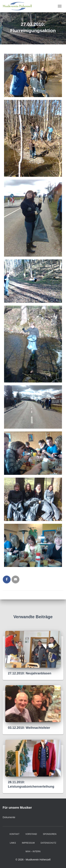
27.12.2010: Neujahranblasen (30, 673)
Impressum (28, 843)
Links (13, 843)
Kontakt (14, 834)
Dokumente (9, 817)
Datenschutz (48, 843)
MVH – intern (33, 852)
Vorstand (31, 834)
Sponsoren (50, 834)
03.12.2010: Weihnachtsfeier (29, 728)
